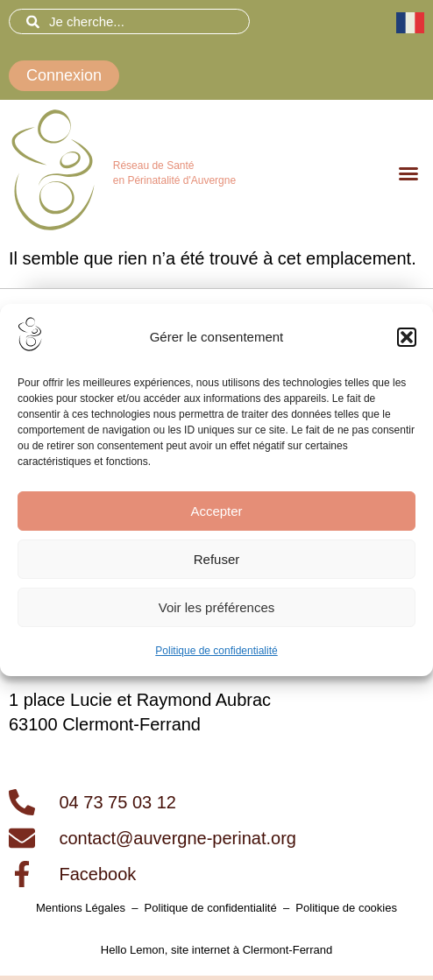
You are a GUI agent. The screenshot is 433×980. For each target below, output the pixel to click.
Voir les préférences (217, 607)
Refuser (217, 559)
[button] (407, 337)
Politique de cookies (346, 908)
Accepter (216, 511)
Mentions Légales (81, 908)
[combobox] (129, 21)
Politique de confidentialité (216, 651)
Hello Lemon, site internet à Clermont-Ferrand (216, 950)
